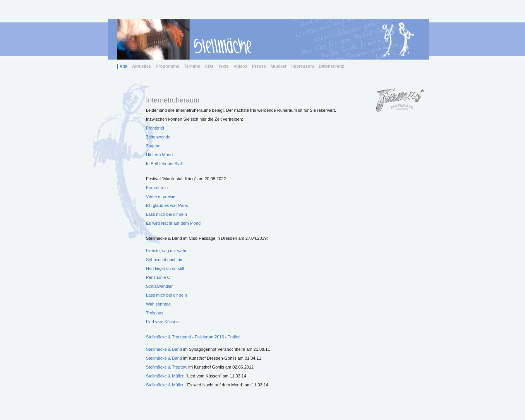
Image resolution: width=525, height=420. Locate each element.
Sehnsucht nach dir (164, 260)
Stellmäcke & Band (165, 349)
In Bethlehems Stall (164, 164)
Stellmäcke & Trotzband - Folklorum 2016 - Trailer (193, 337)
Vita (124, 66)
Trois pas (155, 313)
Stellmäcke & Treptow (166, 367)
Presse (259, 66)
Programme (167, 66)
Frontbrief (155, 128)
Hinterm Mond (159, 155)
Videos (240, 66)
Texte (223, 66)
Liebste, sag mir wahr (166, 251)
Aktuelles (142, 66)
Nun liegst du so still (165, 268)
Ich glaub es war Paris (167, 205)
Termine (192, 66)
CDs (209, 66)
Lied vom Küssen (162, 322)
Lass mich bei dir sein (166, 214)
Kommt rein (157, 188)
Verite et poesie (161, 196)
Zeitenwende (158, 137)
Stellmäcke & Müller (165, 376)
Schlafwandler (159, 286)
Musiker (279, 66)
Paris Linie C (158, 277)
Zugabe (153, 146)
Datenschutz (331, 66)
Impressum (303, 66)
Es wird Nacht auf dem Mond (173, 223)
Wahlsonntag (158, 304)
